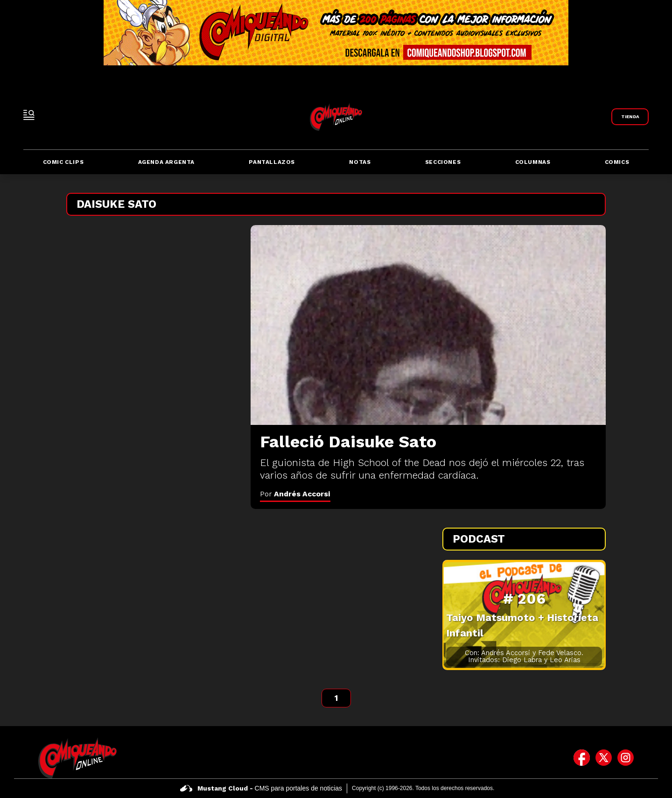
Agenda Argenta (166, 162)
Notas (360, 162)
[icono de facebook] (582, 758)
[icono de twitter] (604, 758)
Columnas (533, 162)
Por (295, 494)
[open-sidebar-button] (29, 115)
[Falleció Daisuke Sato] (428, 325)
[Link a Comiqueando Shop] (630, 117)
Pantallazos (272, 162)
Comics (617, 162)
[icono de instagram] (626, 758)
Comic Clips (63, 162)
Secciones (443, 162)
